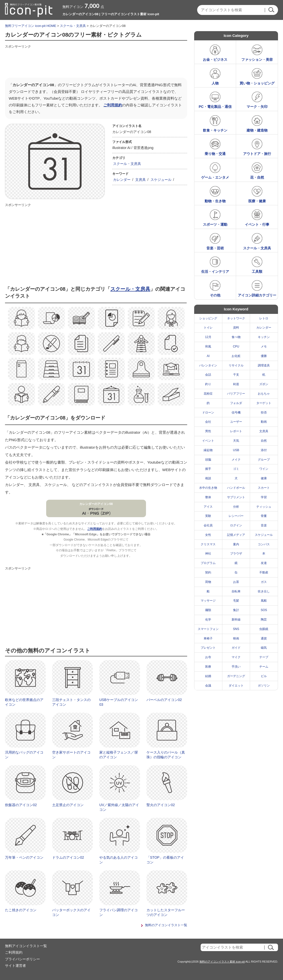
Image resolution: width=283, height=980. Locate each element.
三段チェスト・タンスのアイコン (71, 702)
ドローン (208, 413)
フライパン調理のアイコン (119, 912)
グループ (264, 460)
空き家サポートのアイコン (71, 755)
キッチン (264, 337)
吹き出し (264, 591)
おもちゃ (264, 394)
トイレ (208, 328)
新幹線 (236, 620)
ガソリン (264, 686)
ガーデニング (236, 676)
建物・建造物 (257, 130)
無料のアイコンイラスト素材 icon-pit (222, 962)
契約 (208, 572)
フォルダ (236, 403)
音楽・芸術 (215, 248)
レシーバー (236, 516)
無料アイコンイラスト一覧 (26, 946)
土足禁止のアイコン (68, 805)
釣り (208, 384)
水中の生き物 (208, 488)
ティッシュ (264, 507)
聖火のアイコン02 (161, 805)
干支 (236, 375)
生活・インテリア (215, 272)
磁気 (264, 648)
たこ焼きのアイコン (21, 910)
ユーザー (236, 422)
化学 (208, 620)
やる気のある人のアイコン (119, 860)
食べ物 (236, 337)
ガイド (236, 648)
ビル (264, 676)
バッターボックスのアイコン (71, 912)
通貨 (264, 638)
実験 (208, 516)
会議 (208, 686)
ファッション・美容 (257, 60)
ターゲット (264, 403)
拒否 (264, 413)
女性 (208, 535)
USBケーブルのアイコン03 (119, 702)
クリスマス (208, 544)
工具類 (257, 272)
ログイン (236, 525)
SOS (264, 610)
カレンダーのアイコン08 (96, 504)
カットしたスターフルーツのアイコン (166, 912)
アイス (208, 507)
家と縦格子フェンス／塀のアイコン (119, 755)
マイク (236, 657)
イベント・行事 (257, 224)
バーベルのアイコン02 (164, 700)
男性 (208, 431)
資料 (236, 328)
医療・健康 (257, 201)
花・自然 (257, 177)
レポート (236, 431)
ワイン (264, 469)
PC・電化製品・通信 (215, 107)
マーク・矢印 (257, 107)
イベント (208, 441)
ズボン (264, 384)
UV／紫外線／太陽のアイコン (119, 807)
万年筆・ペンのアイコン (24, 857)
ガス (264, 582)
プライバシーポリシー (22, 959)
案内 (236, 544)
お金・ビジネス (215, 60)
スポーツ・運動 (215, 224)
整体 (208, 497)
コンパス (264, 544)
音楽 (264, 525)
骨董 (264, 516)
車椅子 (208, 638)
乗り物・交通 (215, 154)
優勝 (264, 356)
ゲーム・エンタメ (215, 177)
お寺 (208, 657)
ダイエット (236, 686)
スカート (264, 488)
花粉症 (208, 394)
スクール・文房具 (73, 26)
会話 (208, 375)
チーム (264, 667)
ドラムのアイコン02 (68, 857)
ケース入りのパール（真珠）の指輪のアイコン (166, 755)
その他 (215, 295)
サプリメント (236, 497)
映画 (236, 638)
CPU (236, 347)
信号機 (236, 413)
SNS (236, 629)
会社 (208, 422)
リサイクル (236, 365)
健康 (264, 478)
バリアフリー (236, 394)
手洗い (236, 667)
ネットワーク (236, 318)
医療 (208, 667)
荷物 (208, 582)
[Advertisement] (96, 62)
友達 (264, 563)
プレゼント (208, 648)
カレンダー (122, 180)
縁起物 (208, 450)
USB (236, 450)
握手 (208, 469)
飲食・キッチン (215, 130)
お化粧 (236, 356)
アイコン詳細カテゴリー (257, 295)
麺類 (208, 610)
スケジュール (161, 180)
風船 (264, 601)
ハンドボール (236, 488)
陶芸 (264, 620)
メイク (236, 460)
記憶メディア (236, 535)
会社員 (208, 525)
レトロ (264, 318)
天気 (236, 441)
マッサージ (208, 601)
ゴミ (236, 469)
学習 (264, 497)
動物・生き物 (215, 201)
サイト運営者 (15, 966)
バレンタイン (208, 365)
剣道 (236, 384)
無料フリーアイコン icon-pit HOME (31, 26)
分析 (236, 507)
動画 (264, 422)
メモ (264, 347)
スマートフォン (208, 629)
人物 (215, 83)
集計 (236, 610)
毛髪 (236, 601)
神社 (208, 554)
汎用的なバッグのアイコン (24, 755)
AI (208, 356)
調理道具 (264, 365)
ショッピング (208, 318)
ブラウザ (236, 554)
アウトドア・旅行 (257, 154)
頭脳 (208, 460)
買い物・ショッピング (257, 83)
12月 (208, 337)
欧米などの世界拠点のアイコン (24, 702)
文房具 (141, 180)
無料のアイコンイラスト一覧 (166, 925)
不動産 (264, 572)
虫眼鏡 (264, 629)
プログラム (208, 563)
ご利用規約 (113, 105)
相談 (208, 478)
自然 (264, 441)
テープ (264, 657)
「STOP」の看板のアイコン (165, 860)
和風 (208, 347)
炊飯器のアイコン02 (21, 805)
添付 (264, 450)
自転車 (236, 591)
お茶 (236, 582)
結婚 (208, 676)
